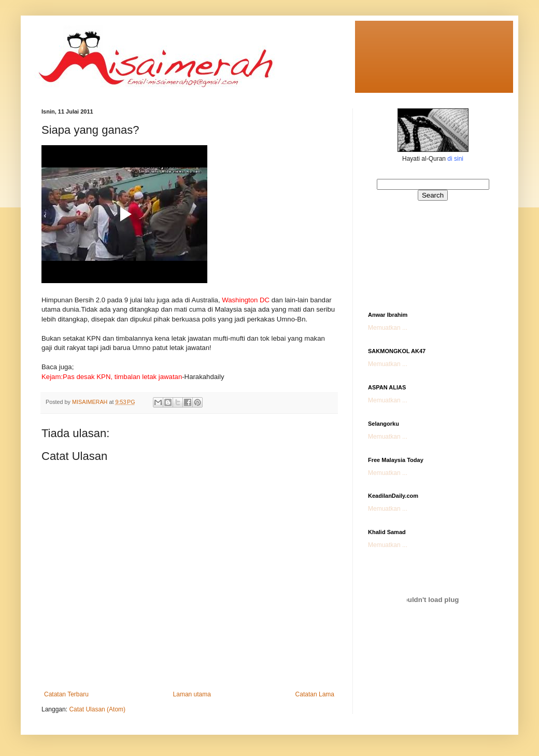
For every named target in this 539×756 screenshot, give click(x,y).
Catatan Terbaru (66, 694)
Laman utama (192, 694)
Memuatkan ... (388, 328)
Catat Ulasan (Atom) (97, 709)
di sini (455, 159)
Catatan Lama (315, 694)
